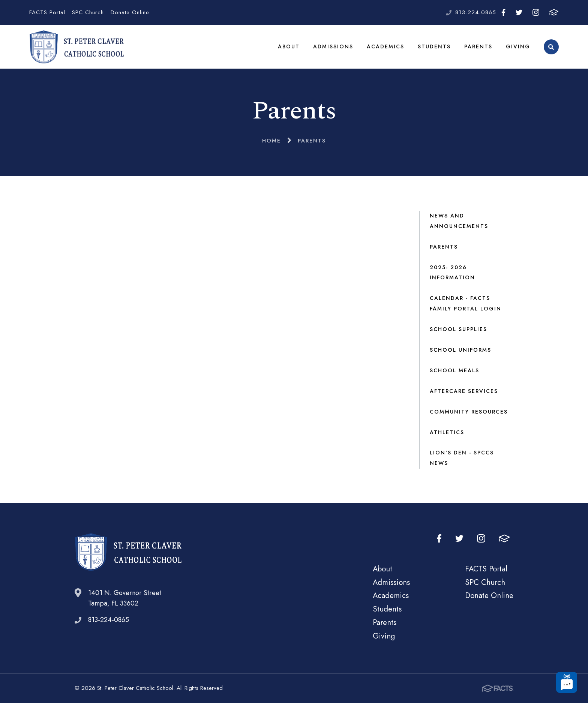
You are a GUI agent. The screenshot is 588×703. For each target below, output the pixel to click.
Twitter (519, 12)
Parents (478, 46)
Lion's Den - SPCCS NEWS (462, 458)
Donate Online (130, 12)
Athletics (447, 432)
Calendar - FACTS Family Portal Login (466, 303)
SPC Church (88, 12)
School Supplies (458, 329)
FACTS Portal (47, 12)
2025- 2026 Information (452, 273)
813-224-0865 (476, 12)
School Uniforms (460, 350)
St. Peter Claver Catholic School (76, 47)
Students (434, 46)
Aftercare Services (464, 391)
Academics (385, 46)
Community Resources (469, 412)
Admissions (333, 46)
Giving (518, 46)
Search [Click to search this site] (551, 47)
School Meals (454, 370)
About (289, 46)
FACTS (554, 12)
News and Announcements (459, 221)
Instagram (536, 12)
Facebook (503, 12)
